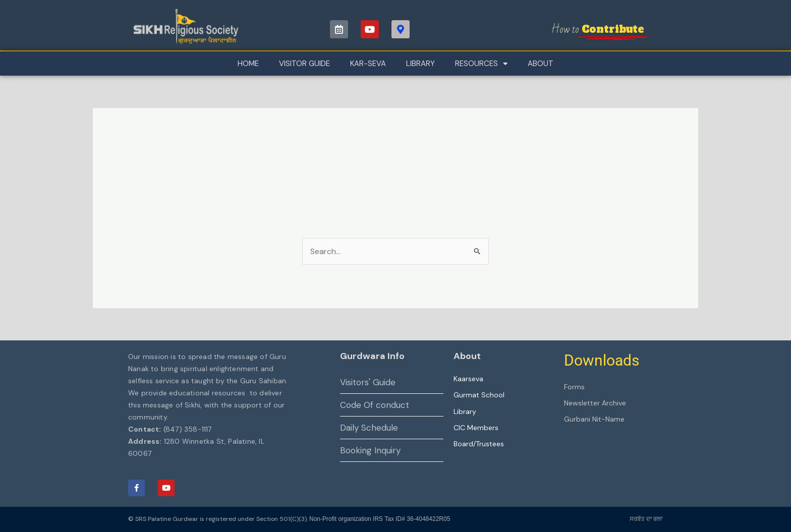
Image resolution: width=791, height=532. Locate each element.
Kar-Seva (368, 64)
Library (420, 64)
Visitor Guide (304, 64)
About (541, 64)
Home (248, 64)
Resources (481, 64)
